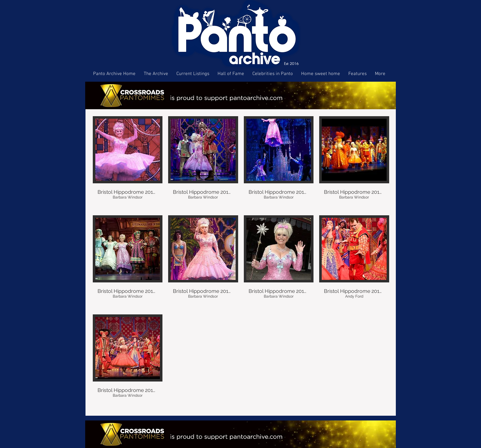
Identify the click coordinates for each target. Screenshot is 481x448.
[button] (128, 163)
